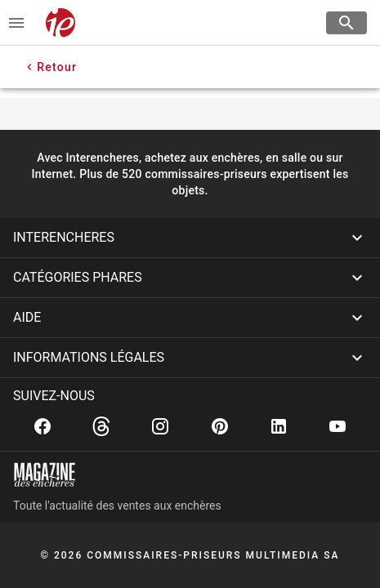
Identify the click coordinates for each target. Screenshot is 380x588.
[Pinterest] (220, 426)
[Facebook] (42, 426)
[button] (190, 238)
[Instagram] (160, 426)
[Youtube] (338, 426)
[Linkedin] (279, 426)
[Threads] (101, 426)
